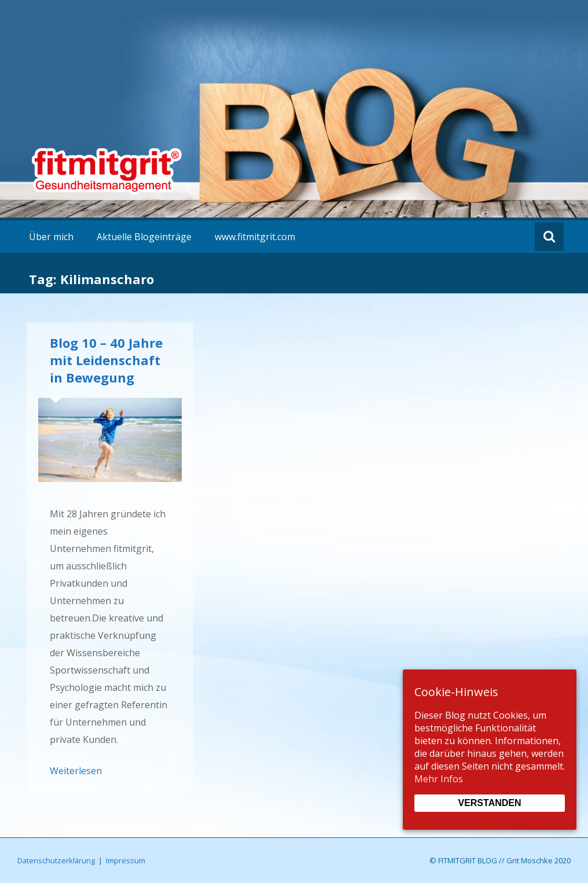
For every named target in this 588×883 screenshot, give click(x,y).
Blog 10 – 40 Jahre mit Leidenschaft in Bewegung (106, 360)
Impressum (126, 860)
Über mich (51, 237)
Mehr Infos (439, 779)
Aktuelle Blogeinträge (144, 237)
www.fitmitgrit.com (255, 237)
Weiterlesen (76, 771)
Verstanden (489, 803)
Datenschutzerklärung (56, 860)
